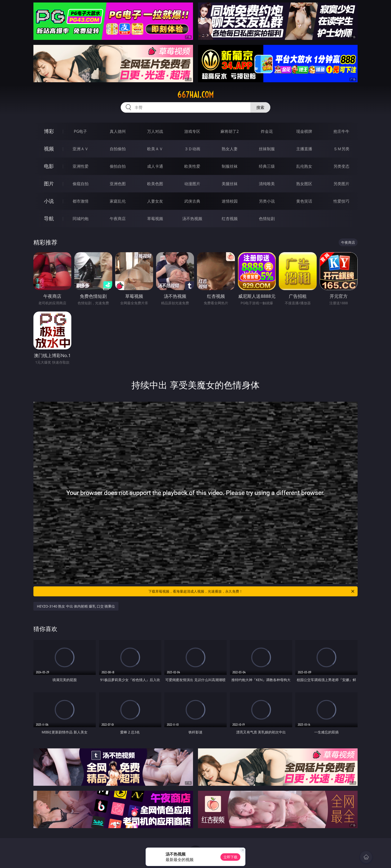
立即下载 (230, 857)
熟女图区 (304, 184)
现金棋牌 (304, 131)
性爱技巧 (341, 201)
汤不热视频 (192, 219)
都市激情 (81, 201)
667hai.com (195, 95)
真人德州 (118, 131)
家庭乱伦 (118, 201)
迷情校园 (230, 201)
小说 (49, 201)
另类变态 (341, 166)
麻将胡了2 (230, 131)
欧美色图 (155, 184)
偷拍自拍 (118, 166)
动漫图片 (192, 184)
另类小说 (267, 201)
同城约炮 (81, 219)
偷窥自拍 (81, 184)
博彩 (49, 131)
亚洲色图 (118, 184)
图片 (49, 184)
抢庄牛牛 (341, 131)
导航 (49, 218)
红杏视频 (230, 219)
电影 (49, 166)
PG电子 (80, 131)
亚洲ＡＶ (81, 149)
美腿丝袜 (230, 184)
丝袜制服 (267, 149)
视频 (49, 149)
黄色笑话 (304, 201)
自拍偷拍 (118, 149)
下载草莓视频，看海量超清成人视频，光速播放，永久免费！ (252, 591)
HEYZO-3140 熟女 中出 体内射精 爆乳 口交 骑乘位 (76, 606)
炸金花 (267, 131)
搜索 (260, 107)
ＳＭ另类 (341, 149)
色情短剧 (267, 219)
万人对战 (155, 131)
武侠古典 (192, 201)
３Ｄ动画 (192, 149)
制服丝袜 (230, 166)
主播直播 (304, 149)
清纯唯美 (267, 184)
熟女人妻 (230, 149)
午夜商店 (118, 219)
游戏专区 (192, 131)
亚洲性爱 (81, 166)
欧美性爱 (192, 166)
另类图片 (341, 184)
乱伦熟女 (304, 166)
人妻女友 (155, 201)
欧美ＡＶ (155, 149)
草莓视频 (155, 219)
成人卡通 (155, 166)
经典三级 (267, 166)
